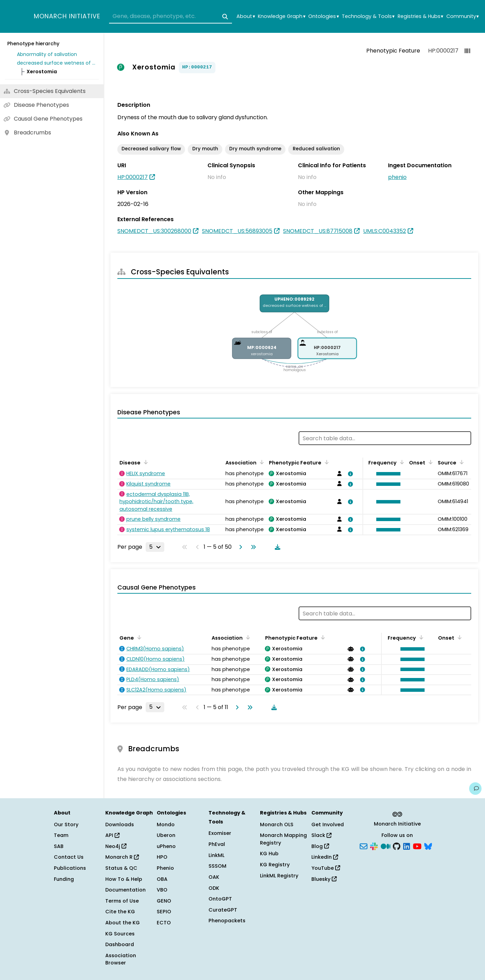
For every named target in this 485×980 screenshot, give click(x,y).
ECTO (164, 923)
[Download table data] (276, 547)
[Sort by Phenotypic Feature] (326, 462)
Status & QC (121, 868)
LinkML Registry (279, 876)
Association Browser (121, 959)
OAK (214, 877)
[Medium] (386, 846)
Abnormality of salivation (47, 54)
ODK (214, 888)
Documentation (125, 890)
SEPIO (164, 912)
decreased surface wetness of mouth (57, 63)
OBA (162, 879)
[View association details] (349, 474)
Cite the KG (120, 912)
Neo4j (116, 846)
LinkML (216, 855)
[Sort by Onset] (429, 462)
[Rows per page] (155, 547)
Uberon (166, 835)
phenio (397, 177)
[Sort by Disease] (145, 462)
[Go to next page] (239, 547)
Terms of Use (122, 901)
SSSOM (217, 866)
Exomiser (220, 833)
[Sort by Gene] (138, 637)
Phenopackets (227, 921)
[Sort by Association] (261, 462)
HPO (162, 857)
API (112, 835)
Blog (320, 846)
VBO (162, 890)
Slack (321, 835)
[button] (387, 474)
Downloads (120, 824)
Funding (64, 879)
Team (61, 835)
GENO (164, 901)
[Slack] (374, 846)
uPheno (166, 846)
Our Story (66, 824)
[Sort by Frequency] (401, 462)
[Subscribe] (363, 846)
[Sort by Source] (460, 462)
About (246, 16)
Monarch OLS (277, 824)
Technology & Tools (368, 16)
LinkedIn (325, 857)
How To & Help (124, 879)
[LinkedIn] (407, 846)
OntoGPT (220, 899)
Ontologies (323, 16)
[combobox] (171, 17)
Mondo (166, 824)
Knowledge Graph (282, 16)
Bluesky (324, 879)
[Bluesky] (428, 846)
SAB (59, 846)
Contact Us (69, 857)
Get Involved (328, 824)
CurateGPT (223, 910)
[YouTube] (417, 846)
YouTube (326, 868)
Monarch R (122, 857)
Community (463, 16)
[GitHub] (397, 846)
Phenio (165, 868)
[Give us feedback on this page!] (475, 789)
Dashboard (120, 944)
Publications (70, 868)
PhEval (217, 844)
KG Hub (269, 854)
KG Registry (275, 865)
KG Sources (120, 934)
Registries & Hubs (420, 16)
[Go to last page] (252, 547)
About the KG (123, 923)
